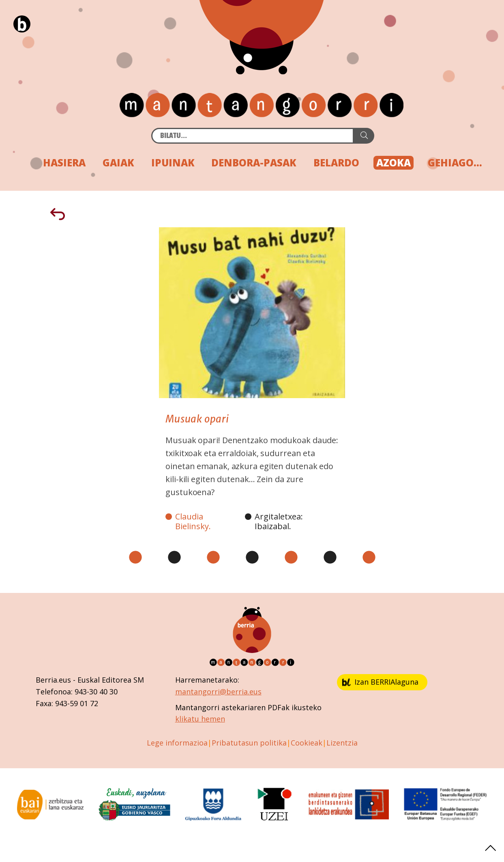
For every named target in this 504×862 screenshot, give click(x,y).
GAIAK (118, 163)
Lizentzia (342, 743)
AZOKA (394, 163)
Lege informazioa (177, 743)
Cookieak (307, 743)
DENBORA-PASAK (254, 163)
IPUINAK (173, 163)
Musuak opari (197, 419)
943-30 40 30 (96, 692)
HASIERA (64, 163)
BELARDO (336, 163)
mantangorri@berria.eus (218, 692)
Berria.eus (53, 680)
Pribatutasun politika (249, 743)
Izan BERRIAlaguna (380, 682)
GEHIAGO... (455, 163)
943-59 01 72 (77, 703)
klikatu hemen (200, 719)
